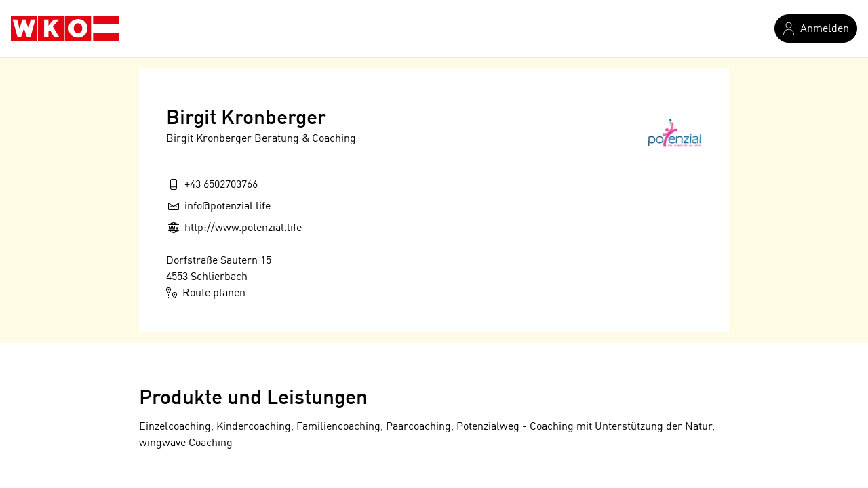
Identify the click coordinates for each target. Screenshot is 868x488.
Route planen (206, 293)
